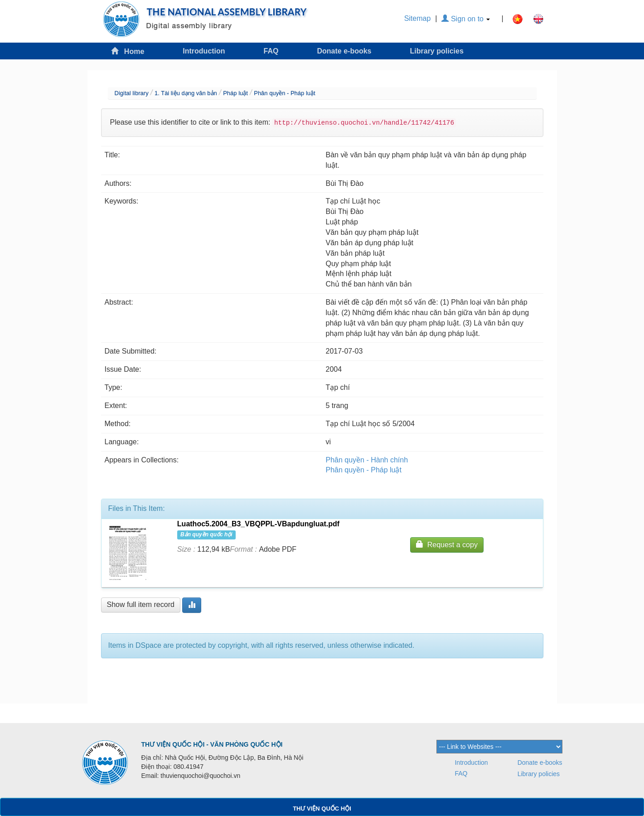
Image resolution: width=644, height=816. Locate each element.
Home (128, 51)
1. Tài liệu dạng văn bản (186, 93)
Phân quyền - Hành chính (367, 460)
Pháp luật (235, 93)
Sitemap (418, 18)
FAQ (271, 51)
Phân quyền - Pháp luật (284, 93)
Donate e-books (344, 51)
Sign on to (466, 19)
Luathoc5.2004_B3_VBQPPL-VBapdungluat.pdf (258, 524)
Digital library (132, 93)
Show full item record (141, 605)
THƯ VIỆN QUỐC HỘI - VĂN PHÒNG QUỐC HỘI (212, 744)
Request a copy (447, 544)
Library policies (437, 51)
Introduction (204, 51)
